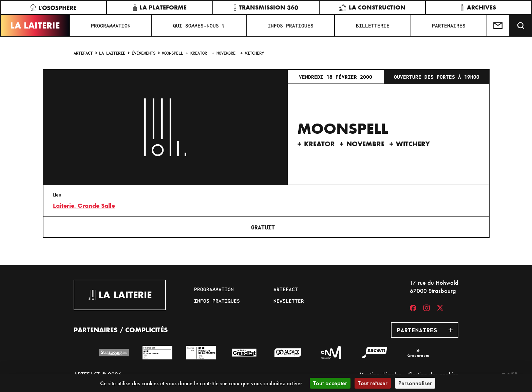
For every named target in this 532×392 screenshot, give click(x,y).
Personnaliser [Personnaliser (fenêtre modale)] (415, 383)
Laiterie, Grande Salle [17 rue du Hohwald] (84, 206)
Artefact (83, 53)
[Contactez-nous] (498, 25)
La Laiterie (35, 25)
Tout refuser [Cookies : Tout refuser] (373, 383)
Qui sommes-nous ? (199, 25)
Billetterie (373, 25)
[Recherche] (521, 25)
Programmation (111, 25)
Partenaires (449, 25)
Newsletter (289, 301)
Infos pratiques (291, 25)
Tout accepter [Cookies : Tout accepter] (330, 383)
